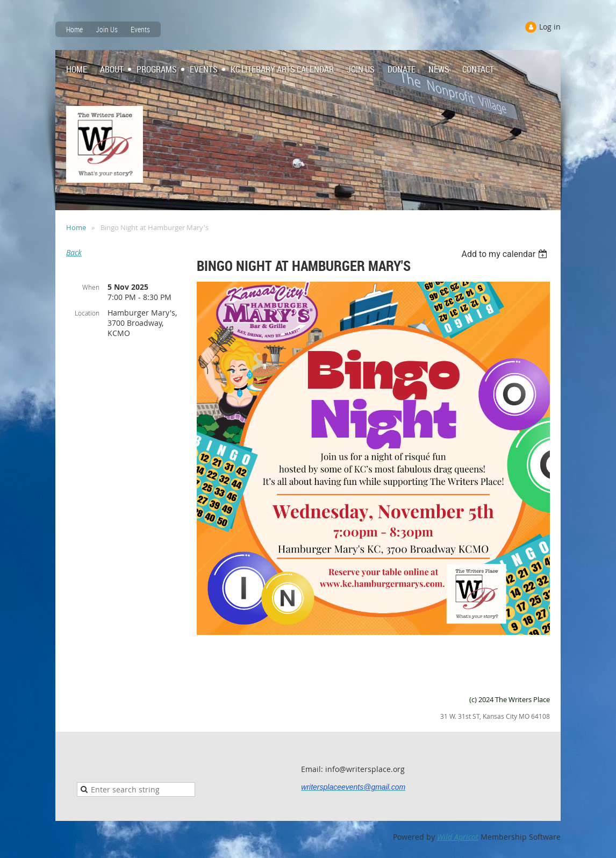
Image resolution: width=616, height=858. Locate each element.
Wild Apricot (458, 837)
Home (74, 29)
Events (140, 29)
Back (74, 252)
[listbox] (506, 254)
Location (87, 313)
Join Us (107, 29)
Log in (550, 27)
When (91, 287)
